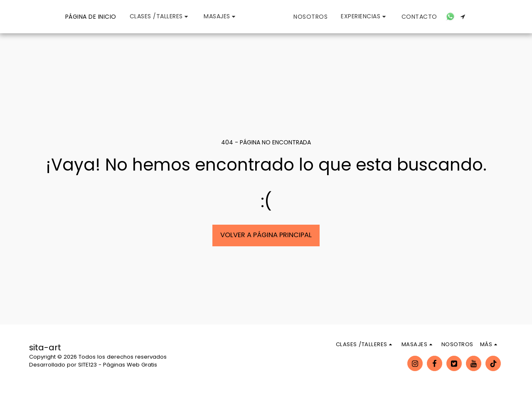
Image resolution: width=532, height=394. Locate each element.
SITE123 (87, 365)
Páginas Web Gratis (130, 365)
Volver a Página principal (266, 235)
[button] (123, 16)
